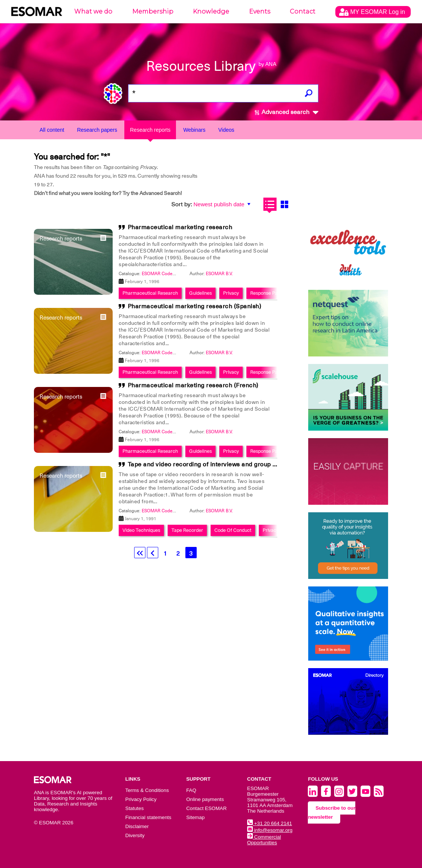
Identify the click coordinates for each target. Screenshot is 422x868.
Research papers (97, 130)
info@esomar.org (270, 830)
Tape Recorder (187, 530)
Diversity (135, 835)
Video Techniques (141, 530)
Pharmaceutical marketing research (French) (193, 385)
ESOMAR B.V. (219, 274)
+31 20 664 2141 (270, 823)
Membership (153, 11)
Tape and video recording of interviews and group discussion (216, 464)
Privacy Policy (141, 799)
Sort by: (182, 204)
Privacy (231, 293)
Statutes (135, 808)
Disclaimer (137, 826)
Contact (303, 11)
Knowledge (211, 11)
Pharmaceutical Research (150, 293)
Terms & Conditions (147, 790)
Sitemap (195, 817)
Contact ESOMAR (206, 808)
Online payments (205, 799)
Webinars (194, 130)
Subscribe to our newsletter (332, 812)
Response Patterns (270, 293)
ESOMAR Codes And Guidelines (175, 274)
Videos (226, 130)
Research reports (150, 130)
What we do (93, 11)
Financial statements (148, 817)
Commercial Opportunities (264, 840)
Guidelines (200, 293)
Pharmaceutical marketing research (180, 227)
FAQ (191, 790)
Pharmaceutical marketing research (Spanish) (195, 306)
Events (260, 11)
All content (52, 130)
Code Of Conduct (233, 530)
